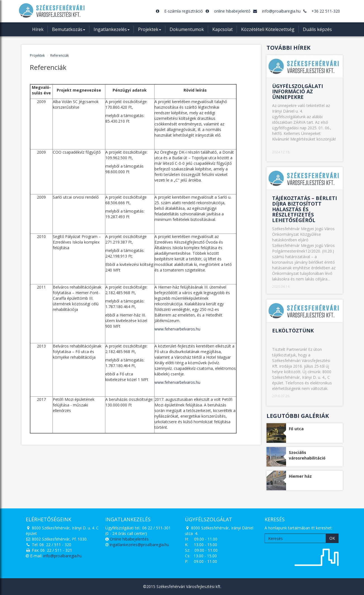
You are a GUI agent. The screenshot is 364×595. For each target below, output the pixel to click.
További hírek (288, 48)
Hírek (38, 29)
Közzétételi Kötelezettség (268, 29)
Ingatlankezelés (112, 31)
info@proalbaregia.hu (277, 11)
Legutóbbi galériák (298, 416)
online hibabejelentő (228, 11)
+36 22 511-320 (322, 11)
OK (332, 538)
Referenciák (60, 55)
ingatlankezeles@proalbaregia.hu (139, 545)
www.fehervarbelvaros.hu (177, 329)
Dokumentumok (187, 29)
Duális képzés (317, 29)
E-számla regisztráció (179, 11)
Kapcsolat (223, 29)
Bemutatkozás (69, 31)
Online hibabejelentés (129, 539)
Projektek (150, 31)
